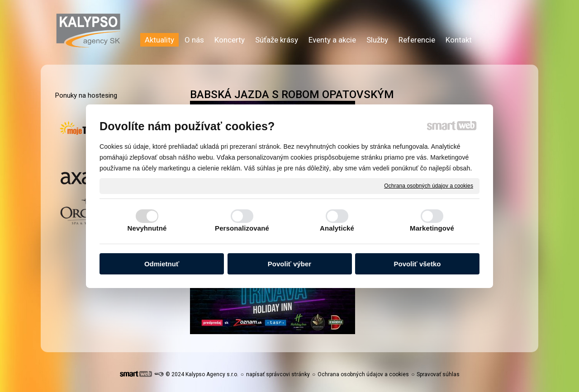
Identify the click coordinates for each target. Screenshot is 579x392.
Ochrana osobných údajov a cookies (429, 185)
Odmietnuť (162, 264)
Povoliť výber (289, 264)
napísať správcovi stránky (278, 374)
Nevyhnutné (147, 228)
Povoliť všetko (418, 264)
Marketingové (432, 228)
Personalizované (242, 228)
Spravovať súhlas (438, 374)
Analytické (337, 228)
